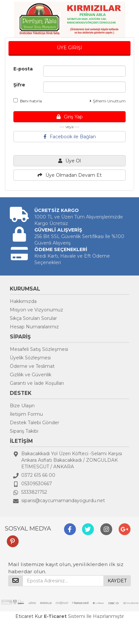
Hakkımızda (23, 301)
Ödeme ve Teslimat (32, 366)
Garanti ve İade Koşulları (37, 383)
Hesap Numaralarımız (34, 327)
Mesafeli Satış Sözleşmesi (39, 349)
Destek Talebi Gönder (35, 423)
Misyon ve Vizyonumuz (36, 310)
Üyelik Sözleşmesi (30, 358)
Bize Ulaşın (22, 406)
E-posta (23, 69)
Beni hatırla (28, 101)
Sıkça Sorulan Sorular (33, 318)
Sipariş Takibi (24, 431)
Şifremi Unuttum (108, 101)
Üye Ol (69, 161)
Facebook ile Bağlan (70, 137)
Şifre (19, 85)
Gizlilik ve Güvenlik (31, 375)
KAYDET (117, 581)
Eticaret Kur (29, 616)
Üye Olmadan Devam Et (70, 175)
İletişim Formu (26, 414)
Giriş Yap (70, 117)
